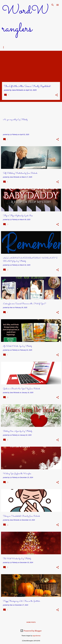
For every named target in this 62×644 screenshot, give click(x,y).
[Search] (53, 5)
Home (7, 47)
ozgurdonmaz (36, 636)
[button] (57, 95)
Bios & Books (28, 47)
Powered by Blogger (31, 631)
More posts (31, 622)
